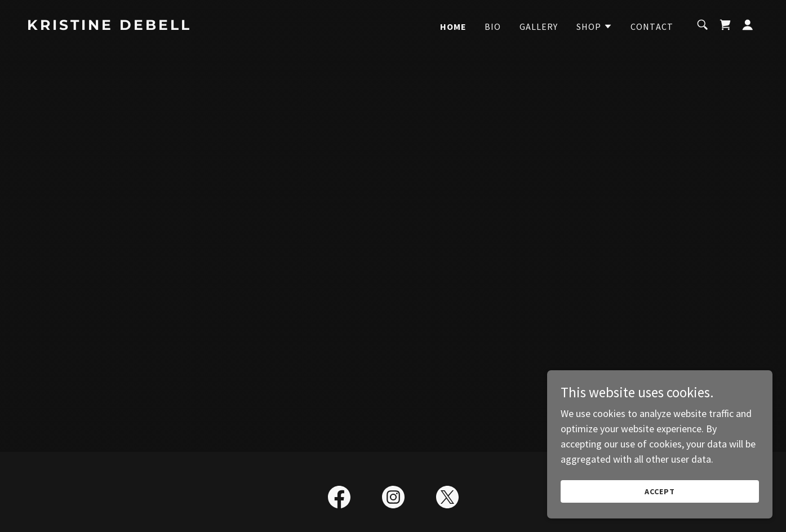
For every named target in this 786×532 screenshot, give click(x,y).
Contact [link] (652, 26)
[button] (595, 26)
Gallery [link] (539, 26)
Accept (660, 491)
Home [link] (454, 26)
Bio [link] (493, 26)
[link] (130, 26)
